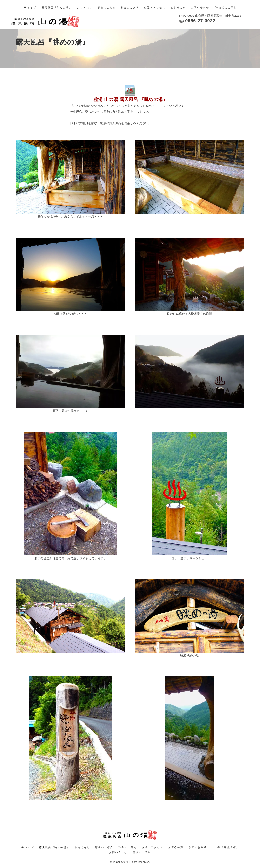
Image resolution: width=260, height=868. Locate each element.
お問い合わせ (200, 8)
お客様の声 (178, 8)
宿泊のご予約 (226, 8)
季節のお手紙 (198, 845)
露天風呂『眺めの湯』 (57, 8)
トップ (30, 8)
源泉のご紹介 (107, 8)
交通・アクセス (155, 8)
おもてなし (85, 8)
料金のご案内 (130, 8)
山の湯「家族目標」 (226, 845)
